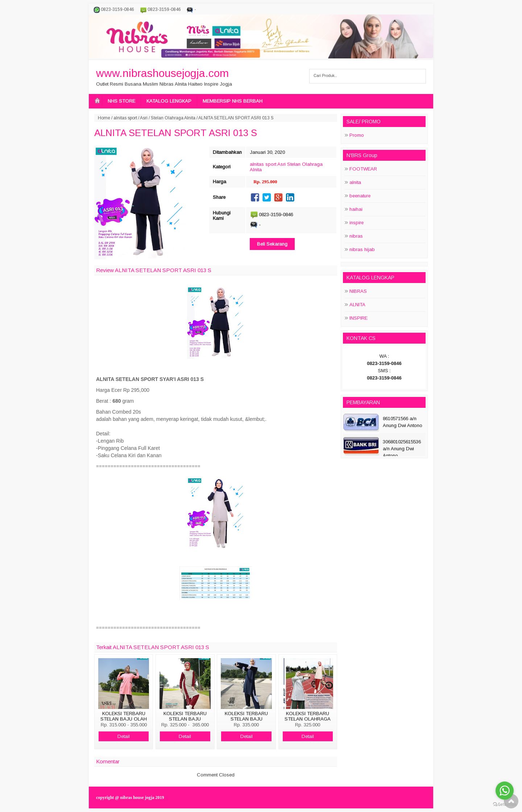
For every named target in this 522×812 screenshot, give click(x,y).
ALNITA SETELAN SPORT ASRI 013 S (176, 133)
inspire (357, 223)
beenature (360, 196)
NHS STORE (121, 101)
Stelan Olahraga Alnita (173, 118)
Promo (357, 135)
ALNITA (357, 305)
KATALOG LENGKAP (169, 101)
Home (104, 118)
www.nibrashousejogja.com (162, 73)
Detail (124, 736)
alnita (355, 182)
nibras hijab (362, 249)
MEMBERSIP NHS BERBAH (233, 101)
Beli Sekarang (272, 244)
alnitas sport (125, 118)
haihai (356, 209)
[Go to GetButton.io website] (505, 805)
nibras (356, 236)
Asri (144, 118)
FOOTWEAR (363, 169)
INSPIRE (359, 318)
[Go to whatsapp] (505, 791)
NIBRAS (358, 291)
